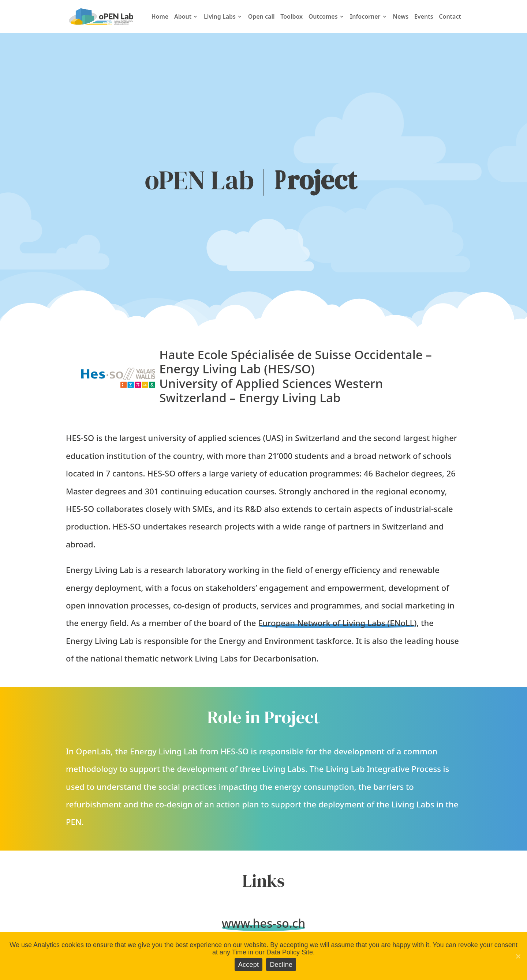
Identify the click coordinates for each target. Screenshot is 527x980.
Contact (450, 17)
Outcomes (323, 17)
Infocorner (365, 17)
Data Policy (283, 952)
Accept (249, 965)
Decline (281, 965)
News (401, 17)
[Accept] (518, 956)
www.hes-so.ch (264, 923)
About (183, 17)
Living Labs (220, 17)
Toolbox (291, 17)
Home (160, 17)
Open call (261, 17)
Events (424, 17)
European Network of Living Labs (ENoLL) (337, 623)
